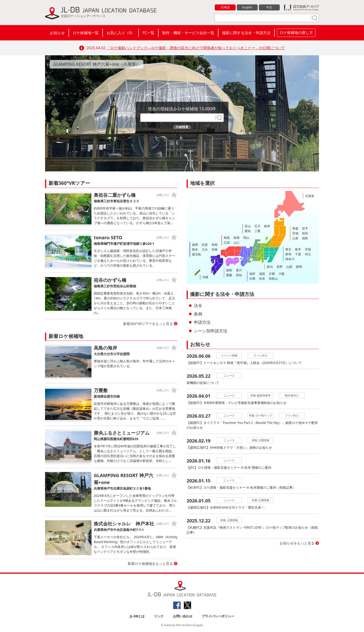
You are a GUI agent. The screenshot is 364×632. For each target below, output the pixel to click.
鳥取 (227, 238)
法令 (198, 305)
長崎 (214, 245)
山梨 (289, 267)
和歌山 (273, 278)
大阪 (282, 274)
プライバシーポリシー (218, 616)
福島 (305, 238)
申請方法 (202, 322)
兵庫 (252, 278)
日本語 (225, 7)
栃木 (298, 249)
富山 (248, 226)
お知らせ (57, 33)
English (247, 7)
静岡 (299, 267)
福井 (252, 274)
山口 (237, 242)
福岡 (195, 245)
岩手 (305, 228)
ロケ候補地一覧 (86, 33)
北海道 (310, 196)
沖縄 (205, 277)
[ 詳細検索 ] (182, 127)
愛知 (248, 231)
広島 (227, 242)
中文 (269, 7)
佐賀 (205, 245)
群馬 (288, 254)
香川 (239, 270)
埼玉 (308, 254)
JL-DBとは (137, 616)
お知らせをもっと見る (297, 543)
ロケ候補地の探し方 (296, 33)
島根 (237, 238)
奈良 (262, 278)
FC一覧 (148, 33)
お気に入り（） (121, 33)
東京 (288, 249)
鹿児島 (197, 254)
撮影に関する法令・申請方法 (246, 33)
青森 (295, 228)
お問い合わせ (183, 616)
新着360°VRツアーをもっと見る (148, 324)
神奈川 (290, 259)
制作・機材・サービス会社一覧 (188, 33)
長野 (279, 267)
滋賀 (262, 274)
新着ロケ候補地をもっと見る (150, 563)
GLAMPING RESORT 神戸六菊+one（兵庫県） (97, 64)
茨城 (308, 249)
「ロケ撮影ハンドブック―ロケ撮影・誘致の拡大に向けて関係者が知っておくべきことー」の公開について (196, 48)
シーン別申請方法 (211, 331)
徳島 (229, 270)
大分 (205, 249)
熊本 (195, 249)
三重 (257, 231)
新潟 (270, 267)
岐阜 (267, 226)
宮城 (295, 233)
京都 (272, 274)
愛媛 (229, 275)
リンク (159, 616)
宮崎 (214, 249)
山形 (295, 238)
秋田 (305, 233)
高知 (239, 275)
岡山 (246, 238)
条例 (198, 314)
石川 (257, 226)
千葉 (298, 254)
